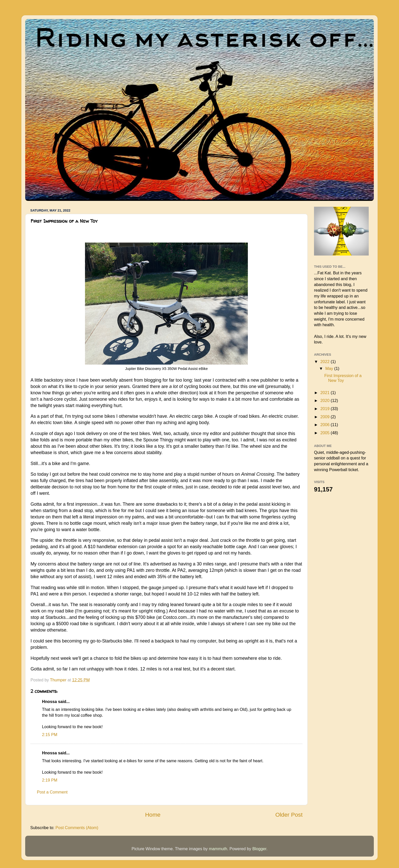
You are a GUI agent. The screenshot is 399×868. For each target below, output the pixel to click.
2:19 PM (50, 780)
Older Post (289, 815)
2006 (326, 425)
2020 (326, 400)
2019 (326, 409)
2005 (326, 433)
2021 (326, 393)
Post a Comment (52, 792)
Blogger (259, 849)
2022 (326, 362)
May (330, 368)
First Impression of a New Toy (343, 378)
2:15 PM (50, 735)
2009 (326, 417)
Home (153, 815)
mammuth (218, 849)
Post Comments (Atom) (77, 828)
